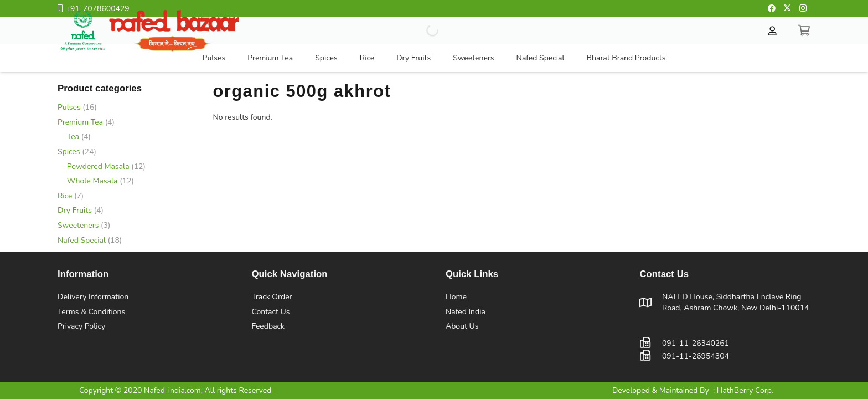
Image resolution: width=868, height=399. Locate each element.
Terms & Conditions (91, 312)
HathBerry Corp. (745, 390)
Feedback (268, 326)
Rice (65, 196)
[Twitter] (787, 8)
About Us (462, 326)
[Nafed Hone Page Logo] (149, 30)
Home (456, 297)
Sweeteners (78, 225)
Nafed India (466, 312)
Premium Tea (80, 122)
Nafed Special (82, 240)
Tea (73, 137)
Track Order (272, 297)
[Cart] (804, 30)
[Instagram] (803, 8)
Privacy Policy (81, 326)
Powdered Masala (98, 167)
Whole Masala (92, 181)
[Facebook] (772, 8)
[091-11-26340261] (651, 343)
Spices (69, 152)
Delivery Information (93, 297)
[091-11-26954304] (651, 356)
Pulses (69, 107)
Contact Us (271, 312)
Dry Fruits (75, 210)
